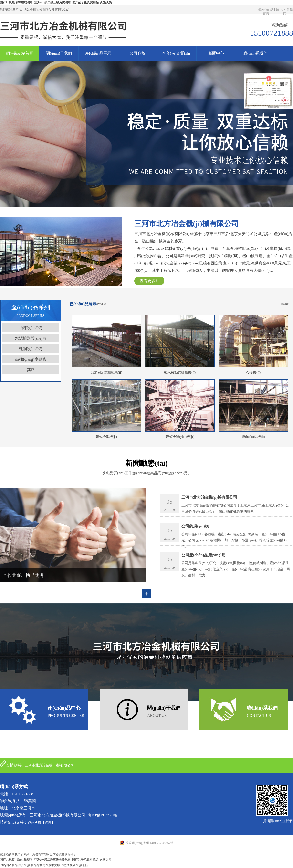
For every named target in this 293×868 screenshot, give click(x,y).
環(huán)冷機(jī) (253, 437)
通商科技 (34, 822)
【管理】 (48, 822)
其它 (31, 370)
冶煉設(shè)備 (31, 328)
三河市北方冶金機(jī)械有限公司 (209, 497)
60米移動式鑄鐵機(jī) (180, 372)
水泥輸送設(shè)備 (31, 338)
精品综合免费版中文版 (45, 865)
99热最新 (82, 865)
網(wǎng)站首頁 (266, 11)
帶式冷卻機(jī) (106, 437)
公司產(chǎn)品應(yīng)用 (204, 555)
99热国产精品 (9, 865)
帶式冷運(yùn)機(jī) (180, 437)
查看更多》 (149, 281)
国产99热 (24, 865)
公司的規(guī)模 (195, 526)
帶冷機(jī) (253, 372)
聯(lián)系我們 (284, 11)
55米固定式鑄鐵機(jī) (106, 372)
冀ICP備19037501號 (103, 815)
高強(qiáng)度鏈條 (31, 359)
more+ (286, 304)
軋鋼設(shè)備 (31, 349)
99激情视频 (68, 865)
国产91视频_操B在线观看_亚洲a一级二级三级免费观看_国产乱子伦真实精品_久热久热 (56, 2)
